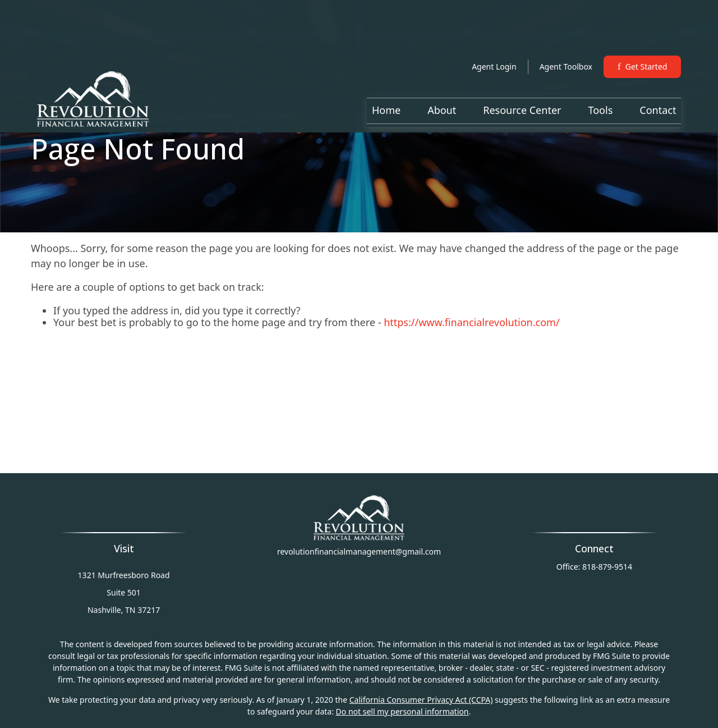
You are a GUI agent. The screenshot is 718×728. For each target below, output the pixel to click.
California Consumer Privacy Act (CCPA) (421, 700)
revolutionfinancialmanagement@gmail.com (359, 551)
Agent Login (494, 33)
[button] (386, 77)
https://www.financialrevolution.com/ (472, 322)
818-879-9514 (607, 567)
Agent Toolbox (566, 33)
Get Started (642, 33)
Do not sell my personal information (402, 711)
